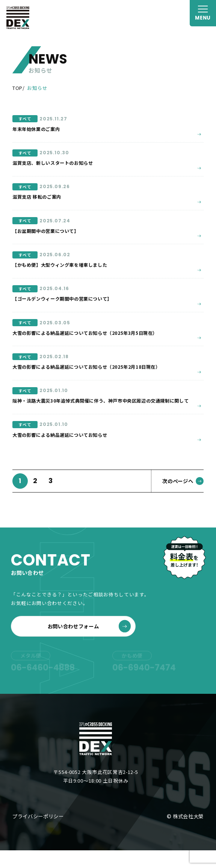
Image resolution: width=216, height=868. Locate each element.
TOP (17, 88)
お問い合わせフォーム (89, 644)
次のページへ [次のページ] (183, 499)
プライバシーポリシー (38, 834)
